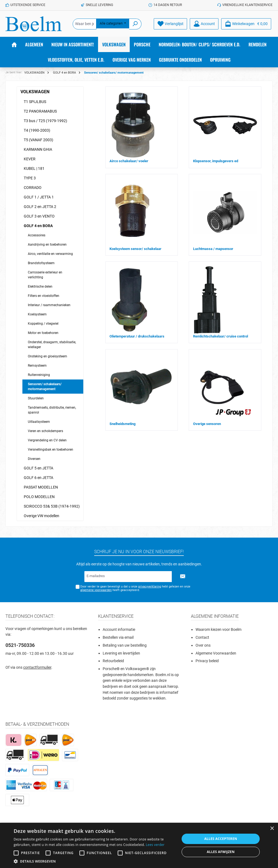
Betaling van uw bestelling (125, 645)
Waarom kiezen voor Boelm (218, 630)
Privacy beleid (207, 661)
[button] (94, 861)
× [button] (272, 829)
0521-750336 (20, 645)
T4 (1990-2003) (37, 130)
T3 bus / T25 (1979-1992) (45, 121)
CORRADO (33, 188)
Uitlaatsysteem (39, 422)
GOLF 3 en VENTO (39, 216)
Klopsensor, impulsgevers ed (216, 161)
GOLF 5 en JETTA (39, 468)
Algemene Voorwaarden (216, 653)
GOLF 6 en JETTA (39, 478)
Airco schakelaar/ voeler (129, 161)
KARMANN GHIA (38, 149)
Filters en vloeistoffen (44, 296)
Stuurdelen (36, 398)
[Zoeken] (135, 24)
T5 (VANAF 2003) (39, 140)
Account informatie (119, 630)
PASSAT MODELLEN (41, 487)
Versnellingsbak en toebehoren (51, 450)
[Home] (14, 44)
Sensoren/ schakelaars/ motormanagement (45, 387)
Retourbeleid (113, 661)
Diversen (34, 459)
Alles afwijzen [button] (221, 852)
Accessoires (37, 235)
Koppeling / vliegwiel (43, 324)
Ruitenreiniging (39, 375)
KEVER (30, 159)
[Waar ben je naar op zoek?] (85, 24)
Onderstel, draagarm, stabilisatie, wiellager (52, 345)
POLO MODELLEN (39, 497)
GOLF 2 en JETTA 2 (40, 207)
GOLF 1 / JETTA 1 (39, 197)
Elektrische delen (40, 287)
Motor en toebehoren (43, 333)
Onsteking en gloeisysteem (48, 356)
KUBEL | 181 (34, 168)
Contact (202, 638)
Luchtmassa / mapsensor (213, 249)
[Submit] (183, 577)
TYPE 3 (30, 178)
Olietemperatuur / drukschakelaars (137, 336)
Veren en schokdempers (45, 431)
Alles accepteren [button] (221, 839)
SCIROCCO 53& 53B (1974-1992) (52, 506)
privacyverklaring (150, 587)
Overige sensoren (207, 424)
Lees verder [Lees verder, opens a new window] (155, 845)
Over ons (203, 645)
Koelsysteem (37, 314)
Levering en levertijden (121, 653)
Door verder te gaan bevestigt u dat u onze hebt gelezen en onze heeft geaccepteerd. (135, 588)
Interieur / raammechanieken (49, 305)
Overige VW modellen (42, 516)
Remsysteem (37, 366)
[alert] (139, 845)
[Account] (204, 24)
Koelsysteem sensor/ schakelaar (135, 249)
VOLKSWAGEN (35, 92)
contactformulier (37, 667)
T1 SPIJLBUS (35, 102)
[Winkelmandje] (246, 24)
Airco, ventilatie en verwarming (50, 254)
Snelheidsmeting (122, 424)
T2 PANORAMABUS (40, 111)
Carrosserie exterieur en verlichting (45, 275)
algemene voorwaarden (96, 590)
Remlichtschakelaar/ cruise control (221, 336)
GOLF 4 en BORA (38, 226)
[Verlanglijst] (170, 24)
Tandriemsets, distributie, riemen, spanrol (52, 410)
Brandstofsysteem (41, 263)
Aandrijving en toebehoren (47, 245)
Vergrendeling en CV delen (47, 440)
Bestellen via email (118, 638)
